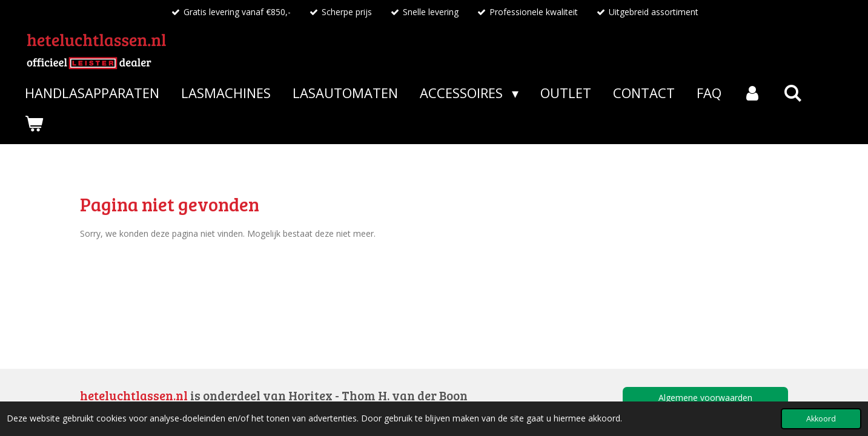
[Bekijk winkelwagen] (34, 123)
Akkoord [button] (821, 419)
